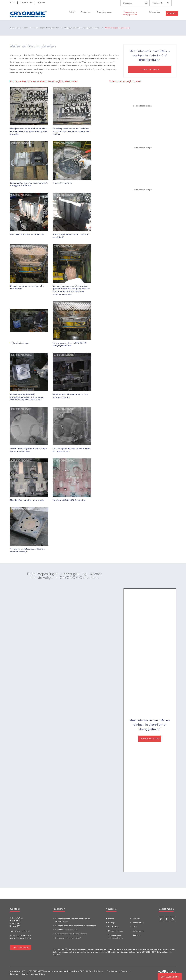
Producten (85, 12)
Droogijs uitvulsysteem (66, 930)
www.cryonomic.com (21, 938)
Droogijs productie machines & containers (75, 926)
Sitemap (14, 974)
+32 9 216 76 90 (22, 931)
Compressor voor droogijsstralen (71, 934)
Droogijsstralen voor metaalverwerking (82, 28)
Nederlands (160, 3)
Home (25, 28)
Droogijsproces (104, 12)
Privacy (100, 971)
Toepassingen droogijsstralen (130, 13)
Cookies (125, 971)
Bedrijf (71, 12)
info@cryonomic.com (20, 935)
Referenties (154, 12)
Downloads (26, 3)
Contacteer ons (170, 977)
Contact (172, 13)
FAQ (12, 3)
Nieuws (41, 3)
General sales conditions (33, 974)
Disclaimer (112, 971)
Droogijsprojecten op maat (68, 938)
